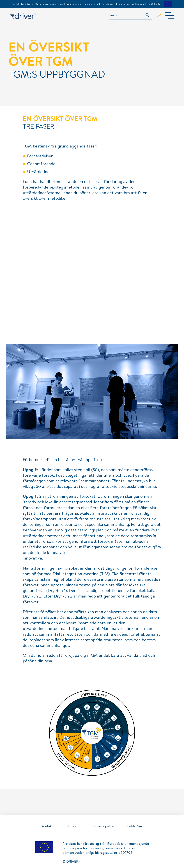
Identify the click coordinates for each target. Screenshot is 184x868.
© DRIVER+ (71, 861)
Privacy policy (104, 826)
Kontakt (47, 826)
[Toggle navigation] (170, 15)
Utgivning (73, 826)
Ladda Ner (135, 826)
